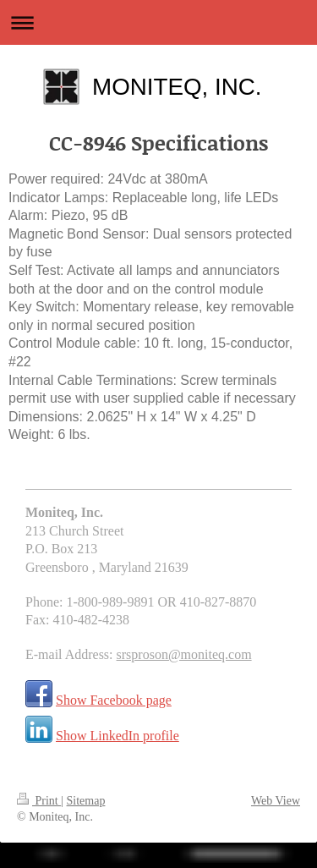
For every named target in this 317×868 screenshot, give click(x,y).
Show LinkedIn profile (118, 736)
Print (39, 801)
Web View (276, 801)
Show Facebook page (114, 700)
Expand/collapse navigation (158, 22)
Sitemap (86, 801)
